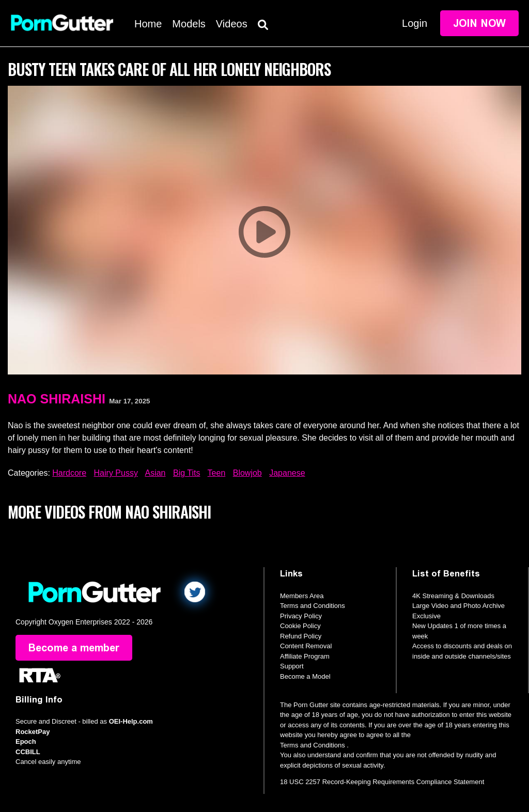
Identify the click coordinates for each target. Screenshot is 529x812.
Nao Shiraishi (57, 399)
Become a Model (305, 676)
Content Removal (306, 646)
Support (292, 666)
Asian (155, 473)
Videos (232, 24)
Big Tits (186, 473)
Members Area (302, 596)
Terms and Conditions (313, 606)
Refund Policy (301, 636)
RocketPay (33, 732)
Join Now (479, 23)
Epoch (26, 741)
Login (415, 23)
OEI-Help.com (131, 721)
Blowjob (247, 473)
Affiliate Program (305, 656)
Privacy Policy (301, 616)
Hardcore (69, 473)
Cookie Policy (300, 626)
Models (189, 24)
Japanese (287, 473)
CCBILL (28, 752)
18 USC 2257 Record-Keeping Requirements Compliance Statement (382, 782)
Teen (217, 473)
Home (148, 24)
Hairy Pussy (116, 473)
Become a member (74, 648)
